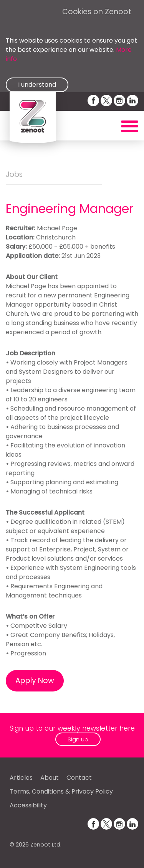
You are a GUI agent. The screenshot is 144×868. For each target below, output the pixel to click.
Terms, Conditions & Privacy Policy (61, 791)
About (50, 778)
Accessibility (28, 805)
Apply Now (35, 681)
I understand (37, 85)
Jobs (14, 174)
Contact (79, 778)
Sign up (78, 739)
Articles (21, 778)
